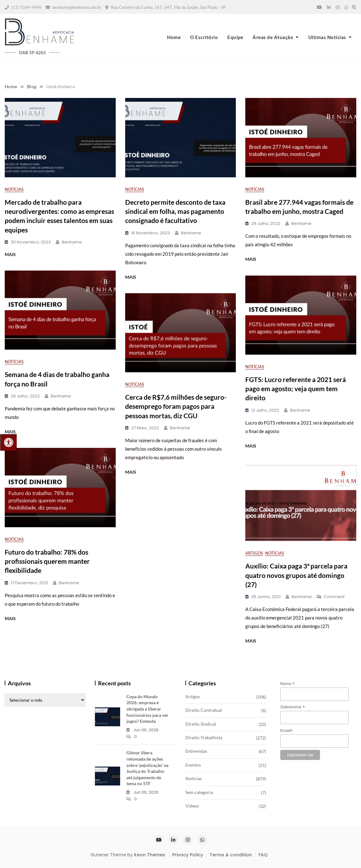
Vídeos (192, 806)
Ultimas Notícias (327, 37)
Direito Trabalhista (204, 737)
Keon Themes (150, 855)
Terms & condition (231, 855)
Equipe (235, 37)
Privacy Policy (188, 855)
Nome (288, 684)
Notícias (14, 189)
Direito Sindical (201, 724)
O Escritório (204, 37)
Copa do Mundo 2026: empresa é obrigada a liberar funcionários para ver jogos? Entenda (147, 709)
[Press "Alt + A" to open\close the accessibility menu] (8, 442)
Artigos (254, 553)
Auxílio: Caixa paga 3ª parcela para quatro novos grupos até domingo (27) (296, 575)
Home (174, 37)
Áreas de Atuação (273, 37)
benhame (72, 242)
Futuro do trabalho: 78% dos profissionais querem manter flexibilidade (47, 561)
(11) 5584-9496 (23, 7)
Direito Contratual (204, 710)
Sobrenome (293, 707)
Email (287, 731)
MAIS (10, 254)
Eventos (193, 765)
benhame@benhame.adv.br (73, 7)
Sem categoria (199, 792)
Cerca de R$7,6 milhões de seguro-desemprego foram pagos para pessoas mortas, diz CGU (176, 406)
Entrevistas (196, 751)
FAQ (263, 855)
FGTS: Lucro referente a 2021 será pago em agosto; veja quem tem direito (296, 389)
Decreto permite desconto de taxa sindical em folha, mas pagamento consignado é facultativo (175, 211)
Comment (334, 597)
